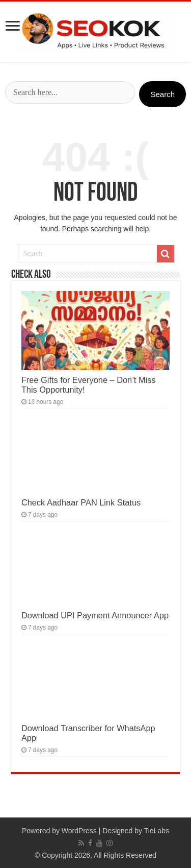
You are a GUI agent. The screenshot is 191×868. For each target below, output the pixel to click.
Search (162, 94)
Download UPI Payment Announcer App (95, 615)
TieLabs (157, 831)
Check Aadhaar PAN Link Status (81, 502)
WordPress (79, 831)
